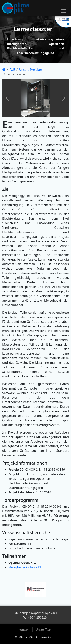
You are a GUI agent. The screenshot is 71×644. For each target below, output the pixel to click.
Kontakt (24, 630)
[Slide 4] (46, 112)
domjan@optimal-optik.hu (38, 613)
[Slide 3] (39, 112)
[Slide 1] (25, 112)
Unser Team (44, 630)
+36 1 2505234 (38, 617)
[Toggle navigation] (63, 11)
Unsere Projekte (30, 70)
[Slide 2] (32, 112)
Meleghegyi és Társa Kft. (26, 567)
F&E (12, 70)
